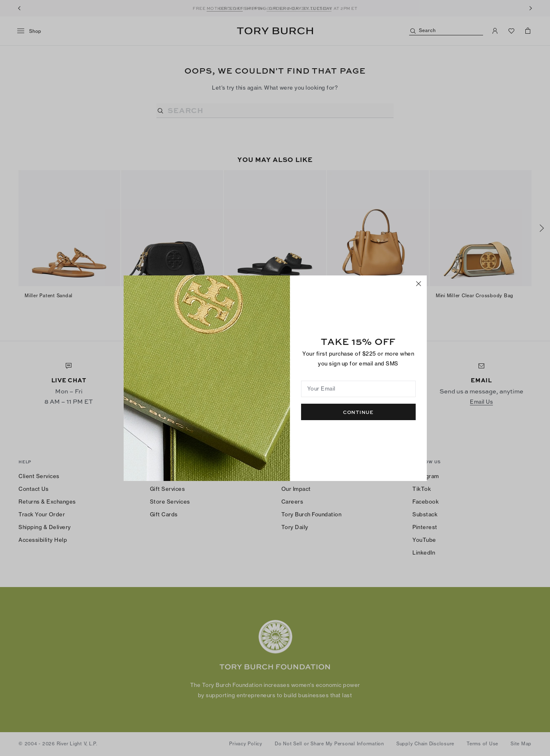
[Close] (419, 284)
